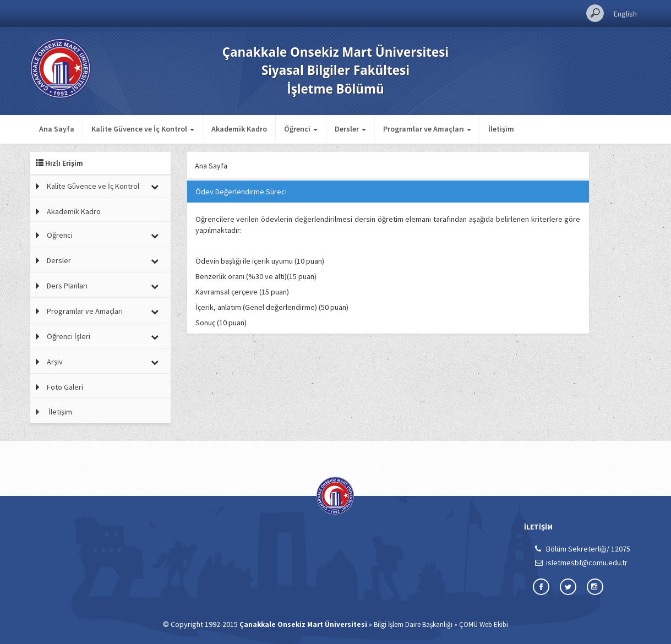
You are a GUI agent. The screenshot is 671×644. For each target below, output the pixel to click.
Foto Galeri (65, 387)
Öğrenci (60, 235)
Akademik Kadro (239, 129)
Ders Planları (67, 286)
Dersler (59, 260)
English (625, 14)
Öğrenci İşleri (69, 336)
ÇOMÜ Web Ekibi (484, 624)
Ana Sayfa (57, 129)
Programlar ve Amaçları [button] (427, 129)
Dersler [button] (350, 129)
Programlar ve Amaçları (85, 311)
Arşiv (55, 362)
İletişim (501, 129)
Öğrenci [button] (301, 129)
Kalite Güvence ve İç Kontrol (93, 186)
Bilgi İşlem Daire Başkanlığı (413, 624)
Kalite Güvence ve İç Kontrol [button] (143, 129)
